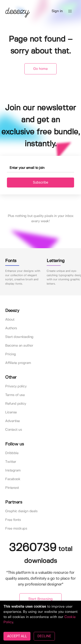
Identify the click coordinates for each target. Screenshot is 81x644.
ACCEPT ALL (17, 636)
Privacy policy (16, 386)
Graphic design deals (21, 511)
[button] (70, 11)
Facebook (13, 479)
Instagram (13, 470)
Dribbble (12, 453)
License (11, 412)
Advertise (13, 421)
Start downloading (19, 337)
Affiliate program (18, 363)
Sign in (57, 11)
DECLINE (44, 636)
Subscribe (40, 182)
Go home (40, 69)
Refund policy (16, 404)
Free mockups (16, 529)
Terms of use (15, 395)
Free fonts (13, 520)
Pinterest (12, 488)
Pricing (11, 354)
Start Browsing (40, 599)
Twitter (11, 462)
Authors (11, 328)
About (10, 320)
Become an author (19, 346)
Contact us (13, 430)
